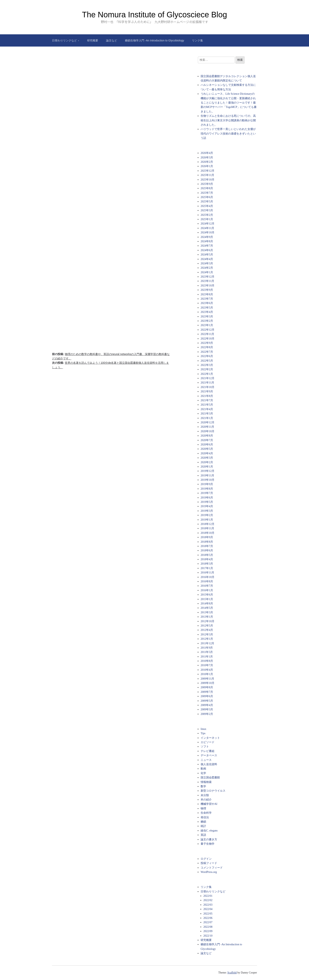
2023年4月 (207, 312)
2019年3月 (207, 511)
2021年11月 (207, 383)
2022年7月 (207, 352)
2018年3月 (207, 564)
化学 (203, 773)
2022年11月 (207, 334)
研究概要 (93, 40)
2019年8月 (207, 489)
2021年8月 (207, 396)
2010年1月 (207, 674)
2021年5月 (207, 405)
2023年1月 (207, 325)
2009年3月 (207, 709)
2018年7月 (207, 546)
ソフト (205, 747)
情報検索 (206, 782)
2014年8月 (207, 604)
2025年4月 (207, 206)
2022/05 (208, 914)
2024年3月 (207, 263)
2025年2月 (207, 215)
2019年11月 (207, 476)
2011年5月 (207, 652)
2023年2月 (207, 321)
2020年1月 (207, 467)
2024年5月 (207, 255)
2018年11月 (207, 528)
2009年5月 (207, 701)
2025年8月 (207, 188)
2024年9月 (207, 237)
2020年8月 (207, 436)
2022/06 (208, 918)
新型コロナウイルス (213, 791)
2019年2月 (207, 515)
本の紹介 (206, 800)
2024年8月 (207, 241)
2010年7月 (207, 665)
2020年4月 (207, 453)
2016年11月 (207, 573)
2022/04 (208, 909)
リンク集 (197, 40)
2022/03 (208, 905)
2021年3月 (207, 414)
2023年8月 (207, 294)
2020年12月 (208, 422)
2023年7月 (207, 299)
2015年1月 (207, 599)
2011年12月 (207, 643)
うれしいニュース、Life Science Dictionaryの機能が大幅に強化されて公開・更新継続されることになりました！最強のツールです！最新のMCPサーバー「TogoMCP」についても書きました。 (229, 103)
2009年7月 (207, 692)
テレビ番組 (208, 751)
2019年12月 (208, 471)
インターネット (210, 738)
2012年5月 (207, 626)
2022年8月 (207, 347)
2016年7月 (207, 586)
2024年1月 (207, 272)
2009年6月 (207, 696)
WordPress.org (209, 872)
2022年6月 (207, 356)
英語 (203, 835)
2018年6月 (207, 550)
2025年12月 (208, 171)
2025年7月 (207, 193)
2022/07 (208, 922)
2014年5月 (207, 608)
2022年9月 (207, 343)
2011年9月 (207, 648)
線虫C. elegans (209, 831)
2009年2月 (207, 714)
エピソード (208, 742)
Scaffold (232, 973)
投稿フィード (209, 863)
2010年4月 (207, 670)
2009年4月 (207, 705)
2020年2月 (207, 462)
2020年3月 (207, 458)
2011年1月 (207, 657)
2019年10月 (208, 480)
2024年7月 (207, 246)
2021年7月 (207, 400)
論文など (112, 40)
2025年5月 (207, 202)
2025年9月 (207, 184)
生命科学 (206, 813)
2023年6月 (207, 303)
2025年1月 (207, 219)
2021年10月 (208, 387)
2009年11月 (207, 679)
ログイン (206, 859)
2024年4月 (207, 259)
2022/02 (208, 900)
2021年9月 (207, 391)
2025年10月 (208, 180)
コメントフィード (212, 868)
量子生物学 (208, 844)
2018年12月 (208, 524)
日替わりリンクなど (64, 40)
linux (203, 729)
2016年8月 (207, 581)
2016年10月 (208, 577)
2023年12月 (208, 277)
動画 (203, 769)
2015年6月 (207, 595)
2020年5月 (207, 449)
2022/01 (208, 896)
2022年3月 (207, 365)
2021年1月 (207, 418)
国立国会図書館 (210, 778)
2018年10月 (208, 533)
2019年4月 (207, 506)
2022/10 (208, 936)
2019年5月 (207, 502)
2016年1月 (207, 590)
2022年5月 (207, 361)
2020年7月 (207, 440)
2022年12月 (208, 330)
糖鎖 (203, 822)
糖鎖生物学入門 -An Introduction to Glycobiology (154, 40)
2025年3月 (207, 210)
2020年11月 (207, 427)
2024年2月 (207, 268)
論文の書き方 (209, 839)
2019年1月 (207, 520)
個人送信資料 (209, 764)
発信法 (205, 817)
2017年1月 (207, 568)
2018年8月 (207, 542)
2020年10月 (208, 431)
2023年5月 (207, 308)
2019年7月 (207, 493)
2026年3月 (207, 158)
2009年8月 (207, 687)
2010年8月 (207, 661)
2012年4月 (207, 630)
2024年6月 (207, 250)
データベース (209, 755)
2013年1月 (207, 617)
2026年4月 (207, 153)
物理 (203, 808)
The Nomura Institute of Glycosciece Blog (154, 15)
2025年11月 (207, 175)
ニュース (206, 760)
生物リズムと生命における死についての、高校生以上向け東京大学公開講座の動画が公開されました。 (228, 120)
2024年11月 (207, 228)
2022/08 (208, 927)
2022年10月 (208, 339)
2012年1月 (207, 639)
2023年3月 (207, 317)
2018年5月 (207, 555)
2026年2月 (207, 162)
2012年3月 (207, 634)
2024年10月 (208, 232)
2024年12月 (208, 224)
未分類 (205, 795)
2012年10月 (208, 621)
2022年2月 (207, 369)
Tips (203, 733)
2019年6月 (207, 498)
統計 (203, 826)
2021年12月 (208, 378)
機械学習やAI (209, 804)
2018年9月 (207, 537)
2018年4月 (207, 559)
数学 (203, 786)
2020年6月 (207, 445)
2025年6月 (207, 197)
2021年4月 (207, 409)
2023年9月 (207, 290)
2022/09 (208, 931)
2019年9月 (207, 484)
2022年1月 (207, 374)
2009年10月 (208, 683)
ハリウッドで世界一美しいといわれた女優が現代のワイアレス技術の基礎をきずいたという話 (228, 134)
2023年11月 (207, 281)
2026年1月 (207, 166)
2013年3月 (207, 612)
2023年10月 (208, 286)
